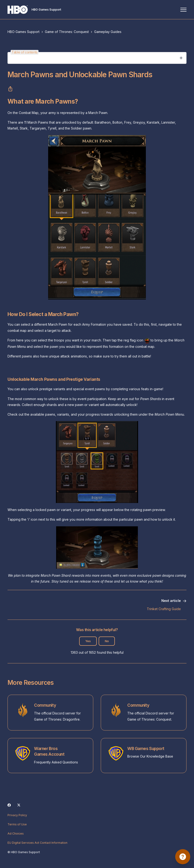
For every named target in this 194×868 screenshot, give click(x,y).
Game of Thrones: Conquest (67, 32)
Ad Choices (16, 834)
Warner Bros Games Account (49, 751)
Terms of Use (17, 824)
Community (45, 705)
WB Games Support (146, 748)
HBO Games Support (23, 32)
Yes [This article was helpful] (88, 641)
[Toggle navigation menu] (183, 10)
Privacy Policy (17, 815)
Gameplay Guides (108, 32)
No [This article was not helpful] (107, 641)
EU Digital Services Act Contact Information (37, 843)
